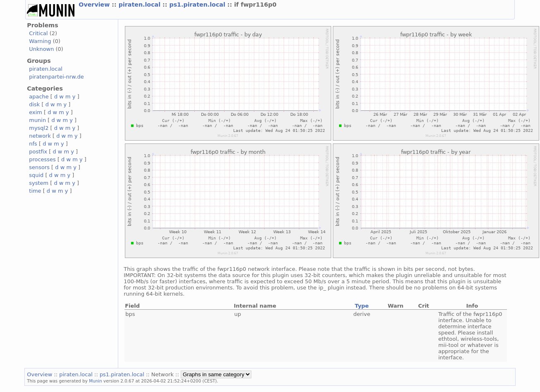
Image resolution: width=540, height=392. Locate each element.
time (35, 191)
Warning (40, 41)
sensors (39, 167)
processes (42, 159)
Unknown (41, 49)
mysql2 (39, 128)
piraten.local (141, 5)
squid (36, 175)
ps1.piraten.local (198, 5)
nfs (33, 144)
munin (37, 120)
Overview (95, 5)
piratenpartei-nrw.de (56, 77)
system (39, 183)
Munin (96, 381)
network (40, 136)
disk (34, 104)
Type (362, 306)
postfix (38, 152)
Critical (38, 33)
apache (39, 97)
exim (36, 112)
